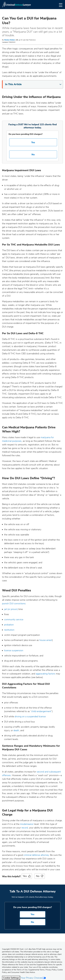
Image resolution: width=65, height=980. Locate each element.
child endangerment (41, 711)
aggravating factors (46, 674)
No (33, 155)
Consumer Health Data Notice (23, 972)
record (25, 828)
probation (9, 625)
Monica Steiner (10, 40)
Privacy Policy (51, 970)
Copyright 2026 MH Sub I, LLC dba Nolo (20, 949)
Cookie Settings (11, 978)
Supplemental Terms (36, 970)
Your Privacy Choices (33, 978)
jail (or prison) (11, 609)
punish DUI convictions (14, 604)
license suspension (14, 650)
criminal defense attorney (36, 855)
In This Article (33, 84)
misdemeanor (27, 824)
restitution (9, 630)
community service (14, 619)
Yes (33, 142)
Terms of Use (22, 970)
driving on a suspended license (30, 716)
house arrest (46, 640)
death (16, 730)
